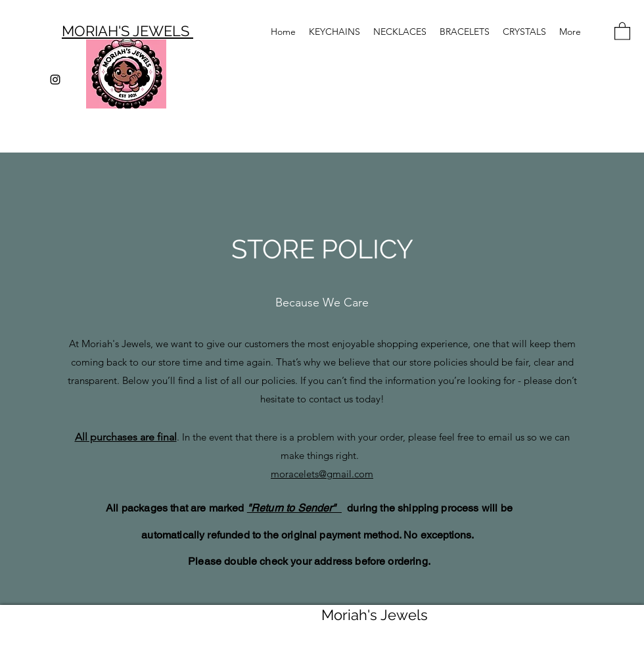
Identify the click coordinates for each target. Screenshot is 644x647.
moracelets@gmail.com (322, 474)
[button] (622, 31)
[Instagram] (55, 80)
